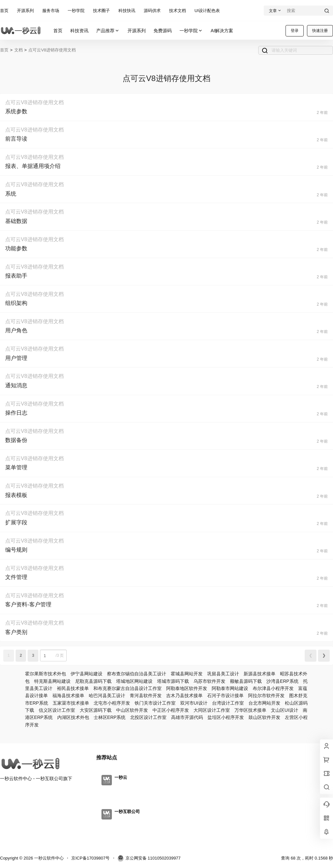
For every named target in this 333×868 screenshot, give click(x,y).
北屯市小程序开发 (112, 703)
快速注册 (320, 31)
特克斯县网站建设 (52, 681)
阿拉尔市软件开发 (266, 696)
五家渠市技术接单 (71, 703)
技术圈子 (101, 11)
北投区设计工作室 (148, 717)
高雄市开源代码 (187, 717)
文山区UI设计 (285, 710)
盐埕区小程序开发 (226, 717)
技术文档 (178, 11)
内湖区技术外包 (73, 717)
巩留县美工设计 (223, 674)
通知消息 (16, 386)
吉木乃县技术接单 (184, 696)
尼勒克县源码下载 (93, 681)
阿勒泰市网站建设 (230, 688)
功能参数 (16, 248)
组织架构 (16, 303)
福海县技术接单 (68, 696)
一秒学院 (76, 11)
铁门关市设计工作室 (155, 703)
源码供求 (152, 11)
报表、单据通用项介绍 (33, 166)
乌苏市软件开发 (209, 681)
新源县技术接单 (260, 674)
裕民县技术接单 (73, 688)
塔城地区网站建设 (134, 681)
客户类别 (16, 632)
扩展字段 (16, 523)
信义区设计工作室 (57, 710)
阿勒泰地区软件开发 (187, 688)
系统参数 (16, 111)
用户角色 (16, 331)
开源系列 (25, 11)
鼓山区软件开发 (264, 717)
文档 (19, 50)
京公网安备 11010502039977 (149, 858)
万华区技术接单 (250, 710)
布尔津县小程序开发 (273, 688)
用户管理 (16, 358)
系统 (11, 194)
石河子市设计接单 (225, 696)
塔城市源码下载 (173, 681)
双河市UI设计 (194, 703)
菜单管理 (16, 468)
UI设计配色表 (207, 11)
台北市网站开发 (264, 703)
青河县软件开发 (146, 696)
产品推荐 (108, 31)
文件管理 (16, 577)
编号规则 (16, 550)
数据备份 (16, 440)
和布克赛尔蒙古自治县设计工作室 (127, 688)
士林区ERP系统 (110, 717)
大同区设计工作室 (212, 710)
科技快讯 (127, 11)
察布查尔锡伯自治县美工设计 (137, 674)
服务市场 (51, 11)
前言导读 (16, 139)
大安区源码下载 (96, 710)
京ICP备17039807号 (91, 858)
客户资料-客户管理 (28, 605)
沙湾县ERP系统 (282, 681)
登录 (295, 31)
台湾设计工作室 (228, 703)
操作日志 (16, 413)
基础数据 (16, 221)
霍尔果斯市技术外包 (46, 674)
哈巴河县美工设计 (107, 696)
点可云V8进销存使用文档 (52, 50)
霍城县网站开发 (187, 674)
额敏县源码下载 (246, 681)
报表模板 (16, 495)
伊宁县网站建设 (87, 674)
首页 (4, 11)
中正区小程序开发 (171, 710)
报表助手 (16, 276)
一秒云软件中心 (48, 858)
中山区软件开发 (132, 710)
